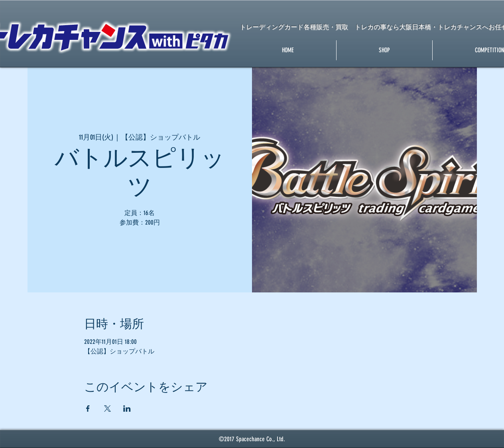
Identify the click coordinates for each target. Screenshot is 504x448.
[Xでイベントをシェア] (107, 409)
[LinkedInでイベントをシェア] (127, 409)
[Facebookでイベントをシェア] (88, 409)
